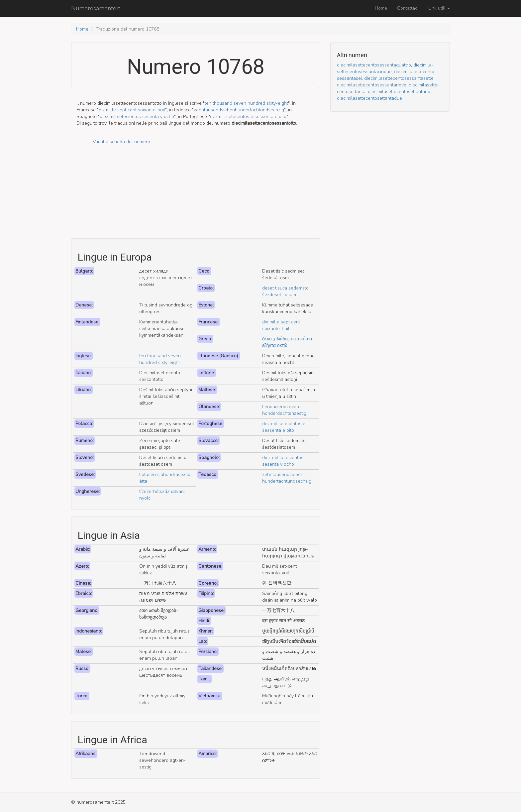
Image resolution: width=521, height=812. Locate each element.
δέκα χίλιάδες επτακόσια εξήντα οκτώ (287, 342)
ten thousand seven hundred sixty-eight (246, 103)
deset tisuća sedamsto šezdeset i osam (285, 291)
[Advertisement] (196, 192)
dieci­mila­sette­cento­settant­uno (399, 92)
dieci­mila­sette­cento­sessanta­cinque (385, 68)
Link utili (439, 8)
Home (381, 8)
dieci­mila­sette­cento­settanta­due (369, 98)
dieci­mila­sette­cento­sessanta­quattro (374, 65)
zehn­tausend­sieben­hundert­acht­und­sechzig (239, 110)
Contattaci (408, 8)
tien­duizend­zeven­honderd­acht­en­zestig (284, 410)
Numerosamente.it (96, 8)
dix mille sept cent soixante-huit (132, 110)
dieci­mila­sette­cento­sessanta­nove (372, 85)
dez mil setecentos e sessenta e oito (248, 116)
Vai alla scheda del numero (121, 142)
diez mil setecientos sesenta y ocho (137, 116)
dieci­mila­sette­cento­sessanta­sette (399, 78)
